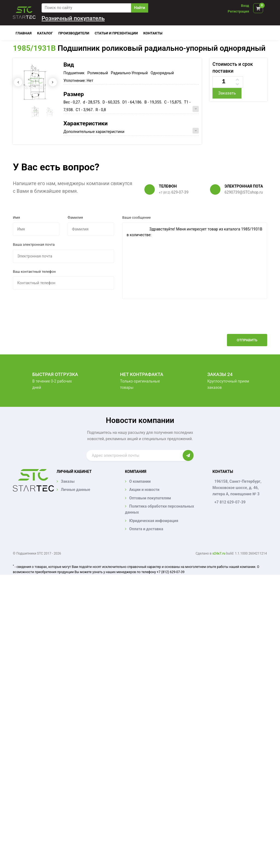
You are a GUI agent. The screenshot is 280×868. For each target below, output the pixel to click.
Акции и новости (144, 490)
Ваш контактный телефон (34, 272)
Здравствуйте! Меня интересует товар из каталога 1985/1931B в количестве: (195, 261)
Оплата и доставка (146, 529)
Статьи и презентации (116, 33)
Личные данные (75, 490)
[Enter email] (135, 455)
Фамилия (75, 217)
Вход (245, 6)
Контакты (153, 33)
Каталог (45, 33)
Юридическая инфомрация (154, 521)
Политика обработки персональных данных (160, 509)
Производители (74, 33)
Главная (24, 33)
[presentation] (226, 321)
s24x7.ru (219, 553)
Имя (16, 217)
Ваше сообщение (136, 217)
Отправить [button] (247, 340)
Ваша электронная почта (34, 245)
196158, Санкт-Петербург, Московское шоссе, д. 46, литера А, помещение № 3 (237, 488)
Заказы (68, 481)
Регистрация (238, 11)
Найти (139, 8)
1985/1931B (34, 48)
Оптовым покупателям (150, 498)
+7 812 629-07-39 (230, 502)
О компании (140, 481)
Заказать (227, 93)
